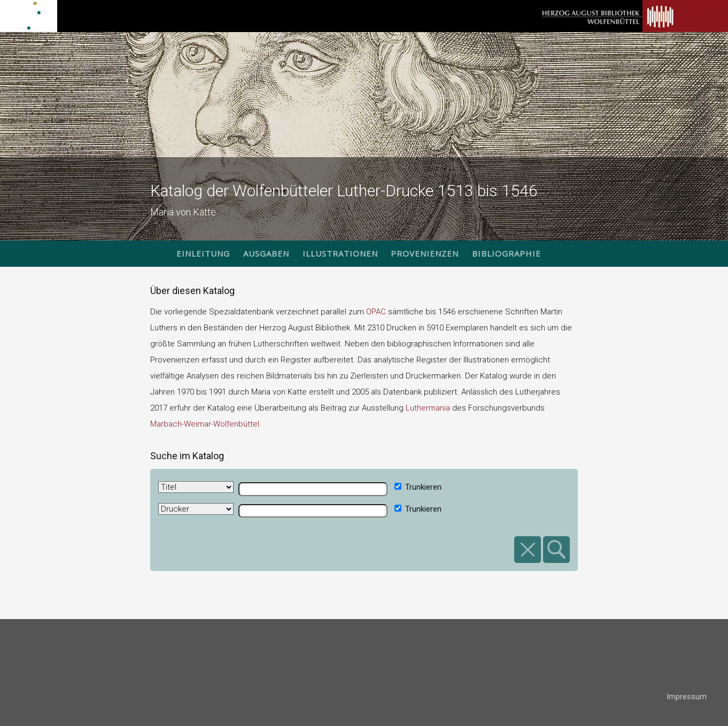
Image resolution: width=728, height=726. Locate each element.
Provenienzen (425, 253)
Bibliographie (506, 253)
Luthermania (428, 408)
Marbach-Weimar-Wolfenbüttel (205, 424)
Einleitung (203, 253)
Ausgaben (266, 253)
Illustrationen (340, 253)
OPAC (376, 312)
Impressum (687, 697)
